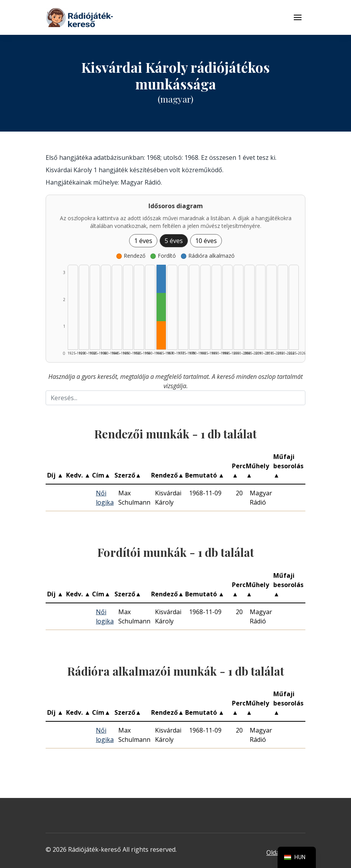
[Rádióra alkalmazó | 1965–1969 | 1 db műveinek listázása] (161, 279)
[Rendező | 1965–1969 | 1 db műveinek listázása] (161, 335)
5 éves (174, 241)
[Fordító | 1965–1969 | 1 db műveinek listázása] (161, 307)
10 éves (206, 241)
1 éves (143, 241)
